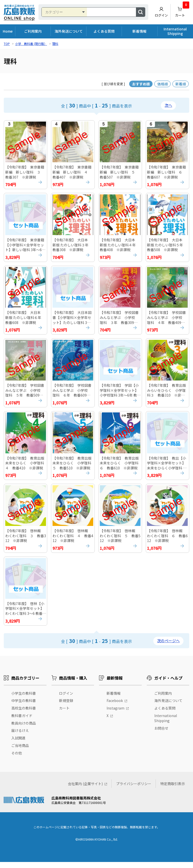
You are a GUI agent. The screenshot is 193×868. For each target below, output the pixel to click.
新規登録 (66, 707)
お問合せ (161, 734)
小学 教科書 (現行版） (31, 44)
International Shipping (175, 31)
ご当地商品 (20, 751)
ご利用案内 (33, 31)
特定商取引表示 (173, 790)
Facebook (115, 707)
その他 (17, 759)
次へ (168, 105)
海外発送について (69, 31)
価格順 (163, 84)
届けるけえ (20, 737)
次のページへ (168, 647)
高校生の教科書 (24, 714)
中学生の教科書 (24, 707)
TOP (7, 44)
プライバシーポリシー (134, 790)
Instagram (115, 714)
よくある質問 (104, 31)
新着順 (181, 84)
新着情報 (139, 31)
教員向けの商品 (24, 729)
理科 (55, 44)
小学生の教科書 (24, 699)
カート (182, 11)
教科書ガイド (22, 722)
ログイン (161, 12)
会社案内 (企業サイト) (85, 790)
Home (8, 31)
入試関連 (18, 744)
